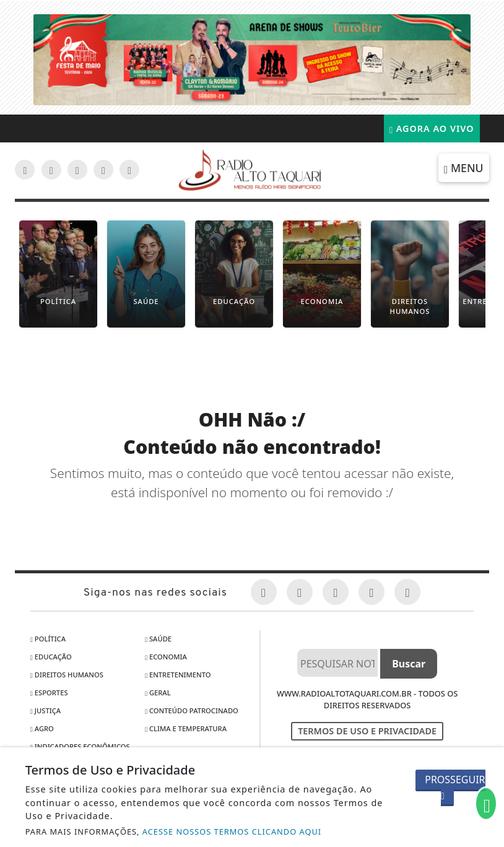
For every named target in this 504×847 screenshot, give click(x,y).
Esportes (49, 693)
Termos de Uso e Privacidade (367, 731)
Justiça (46, 710)
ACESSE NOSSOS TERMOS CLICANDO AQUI (232, 832)
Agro (42, 728)
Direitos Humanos (67, 675)
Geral (158, 693)
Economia (166, 657)
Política (48, 639)
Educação (51, 657)
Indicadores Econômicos (80, 746)
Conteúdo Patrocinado (192, 710)
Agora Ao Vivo (432, 128)
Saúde (158, 639)
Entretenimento (178, 675)
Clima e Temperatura (186, 728)
